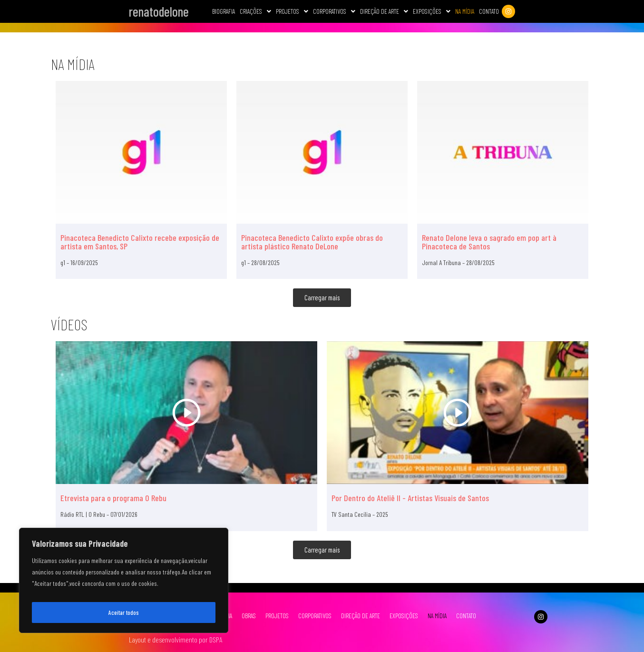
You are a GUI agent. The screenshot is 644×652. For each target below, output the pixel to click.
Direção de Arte (382, 11)
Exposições (430, 11)
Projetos (290, 11)
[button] (254, 11)
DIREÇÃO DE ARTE (359, 616)
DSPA (216, 639)
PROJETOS (275, 616)
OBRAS (247, 616)
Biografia (222, 11)
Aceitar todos (124, 612)
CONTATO (464, 616)
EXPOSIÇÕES (402, 616)
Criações (254, 11)
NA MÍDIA (435, 616)
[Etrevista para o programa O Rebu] (186, 413)
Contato (487, 11)
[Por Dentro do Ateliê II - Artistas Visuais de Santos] (458, 413)
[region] (124, 583)
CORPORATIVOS (332, 11)
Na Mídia (463, 11)
